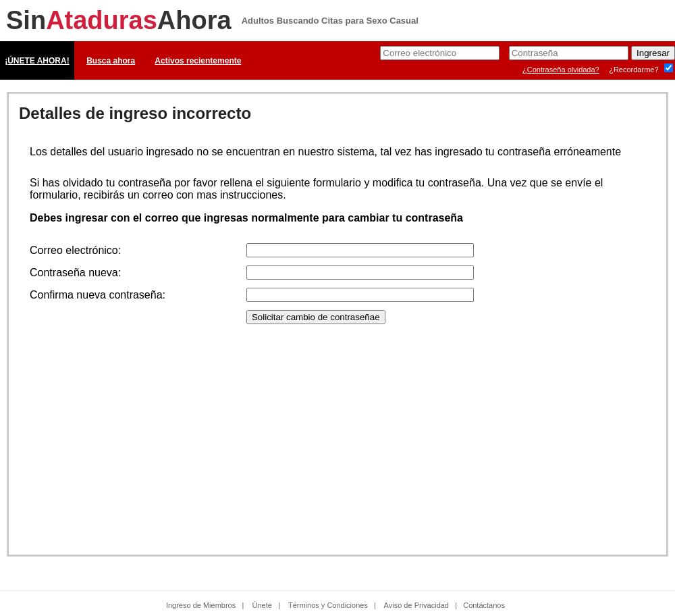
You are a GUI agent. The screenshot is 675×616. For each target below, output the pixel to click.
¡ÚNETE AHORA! (37, 61)
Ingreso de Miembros (201, 605)
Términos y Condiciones (328, 605)
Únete (262, 605)
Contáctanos (484, 605)
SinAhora (119, 20)
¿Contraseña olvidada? (561, 70)
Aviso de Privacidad (416, 605)
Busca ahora (111, 61)
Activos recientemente (198, 61)
